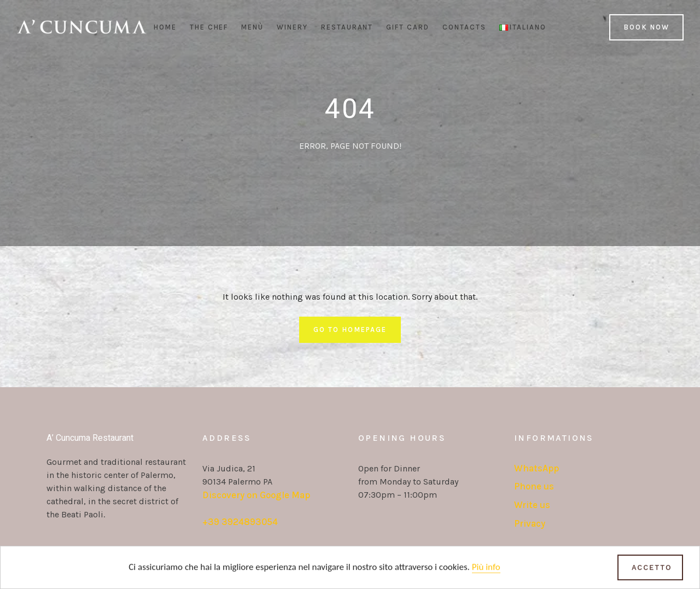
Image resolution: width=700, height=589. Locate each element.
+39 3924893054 (240, 522)
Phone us (534, 486)
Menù (252, 27)
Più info (486, 568)
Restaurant (347, 27)
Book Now (646, 27)
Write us (532, 505)
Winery (292, 27)
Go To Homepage (350, 330)
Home (165, 27)
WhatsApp (536, 468)
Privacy (530, 523)
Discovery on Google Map (256, 495)
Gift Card (408, 27)
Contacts (464, 27)
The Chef (209, 27)
